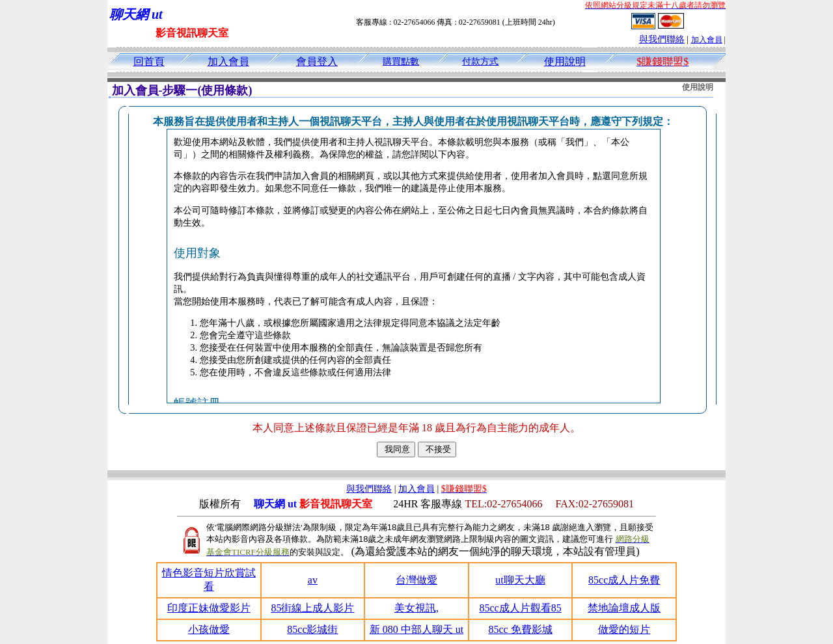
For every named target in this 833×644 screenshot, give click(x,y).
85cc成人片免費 (624, 580)
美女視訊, (416, 608)
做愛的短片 (624, 629)
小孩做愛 (209, 629)
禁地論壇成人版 (624, 608)
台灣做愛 (416, 580)
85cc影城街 (312, 629)
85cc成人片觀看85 (520, 608)
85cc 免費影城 (520, 629)
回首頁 (149, 61)
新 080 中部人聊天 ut (416, 629)
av (313, 580)
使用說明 (565, 61)
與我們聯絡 (662, 39)
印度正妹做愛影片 (209, 608)
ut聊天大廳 (520, 580)
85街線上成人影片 (312, 608)
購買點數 (401, 61)
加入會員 (707, 40)
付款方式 (480, 61)
